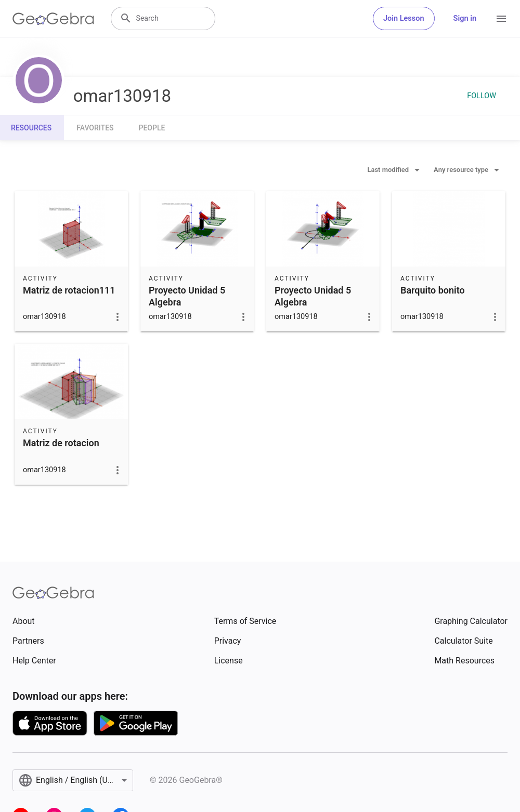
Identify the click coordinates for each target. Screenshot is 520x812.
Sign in (465, 18)
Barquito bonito (433, 290)
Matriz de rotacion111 (69, 290)
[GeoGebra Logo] (53, 19)
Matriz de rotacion (61, 443)
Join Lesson (404, 18)
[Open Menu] (501, 19)
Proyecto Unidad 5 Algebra (187, 296)
